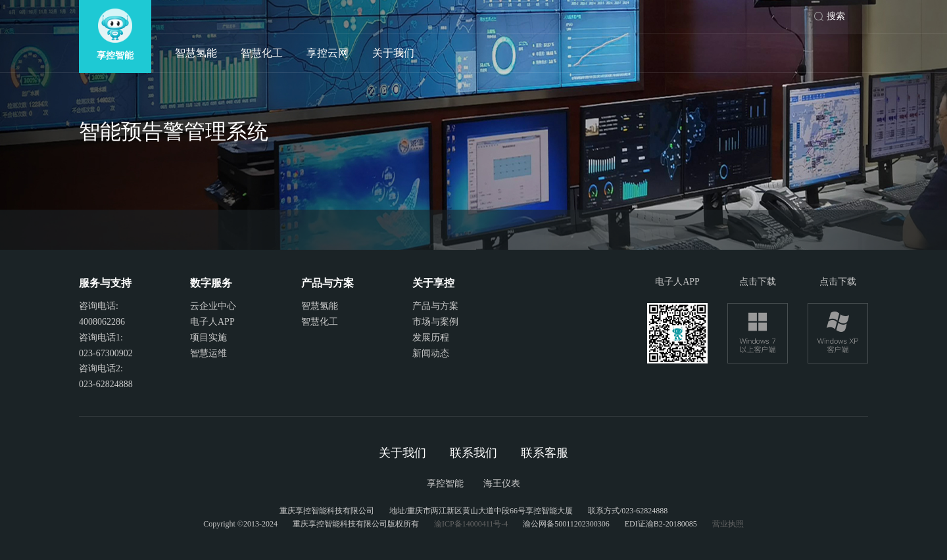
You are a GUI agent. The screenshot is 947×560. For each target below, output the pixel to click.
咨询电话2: (101, 368)
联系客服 (545, 453)
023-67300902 (106, 353)
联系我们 (473, 453)
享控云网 (328, 53)
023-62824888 (106, 384)
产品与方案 (435, 306)
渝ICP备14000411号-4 (471, 524)
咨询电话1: (101, 338)
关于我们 (393, 53)
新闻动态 (431, 353)
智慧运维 (208, 353)
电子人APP (212, 322)
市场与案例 (435, 322)
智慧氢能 (196, 53)
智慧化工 (262, 53)
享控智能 (445, 483)
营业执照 (728, 524)
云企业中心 (213, 306)
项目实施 (208, 338)
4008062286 (102, 322)
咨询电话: (99, 306)
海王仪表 (502, 483)
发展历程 (431, 338)
